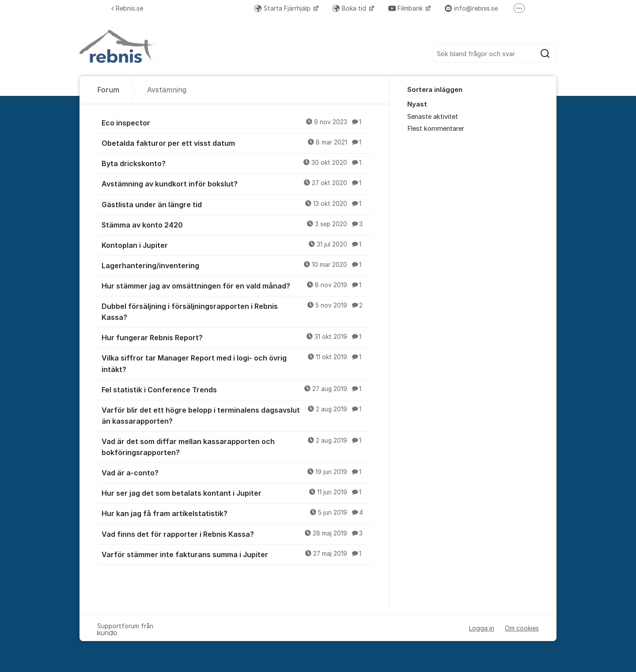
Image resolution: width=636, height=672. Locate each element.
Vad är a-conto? (237, 472)
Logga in (482, 628)
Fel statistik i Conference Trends (237, 389)
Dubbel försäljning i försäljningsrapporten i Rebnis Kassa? (237, 311)
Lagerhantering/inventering (237, 265)
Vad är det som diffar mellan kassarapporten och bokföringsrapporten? (237, 446)
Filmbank (406, 8)
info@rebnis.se (471, 8)
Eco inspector (237, 122)
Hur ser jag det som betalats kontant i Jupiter (237, 493)
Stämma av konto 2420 (237, 224)
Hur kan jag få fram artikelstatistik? (237, 513)
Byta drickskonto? (237, 163)
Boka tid (350, 8)
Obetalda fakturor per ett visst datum (237, 143)
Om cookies (522, 628)
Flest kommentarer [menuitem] (436, 129)
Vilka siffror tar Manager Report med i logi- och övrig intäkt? (237, 363)
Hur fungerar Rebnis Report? (237, 337)
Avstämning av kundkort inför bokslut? (237, 183)
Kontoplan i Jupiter (237, 245)
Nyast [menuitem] (417, 104)
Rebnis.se (127, 8)
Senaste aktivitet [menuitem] (433, 117)
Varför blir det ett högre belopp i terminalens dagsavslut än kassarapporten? (237, 415)
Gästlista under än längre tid (237, 204)
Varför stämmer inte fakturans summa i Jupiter (237, 554)
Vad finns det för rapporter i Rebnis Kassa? (237, 534)
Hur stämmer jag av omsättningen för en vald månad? (237, 285)
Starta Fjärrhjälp (283, 8)
